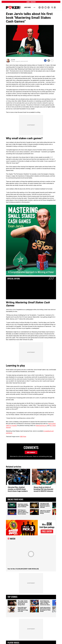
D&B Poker (23, 437)
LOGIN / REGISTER (31, 2)
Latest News (27, 8)
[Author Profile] (8, 61)
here (51, 456)
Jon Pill (13, 60)
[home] (13, 7)
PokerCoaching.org (41, 426)
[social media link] (40, 7)
